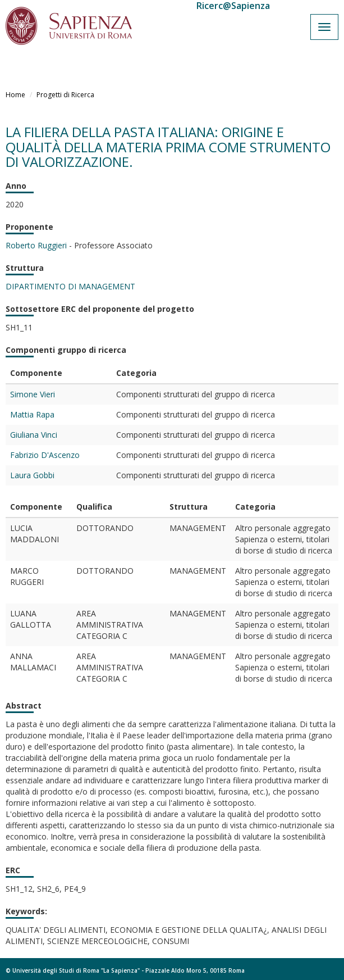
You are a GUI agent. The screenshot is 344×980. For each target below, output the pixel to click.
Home (15, 95)
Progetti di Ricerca (65, 95)
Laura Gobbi (32, 475)
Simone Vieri (33, 394)
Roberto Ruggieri (36, 245)
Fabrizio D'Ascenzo (45, 455)
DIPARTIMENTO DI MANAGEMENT (70, 286)
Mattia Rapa (32, 414)
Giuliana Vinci (34, 435)
